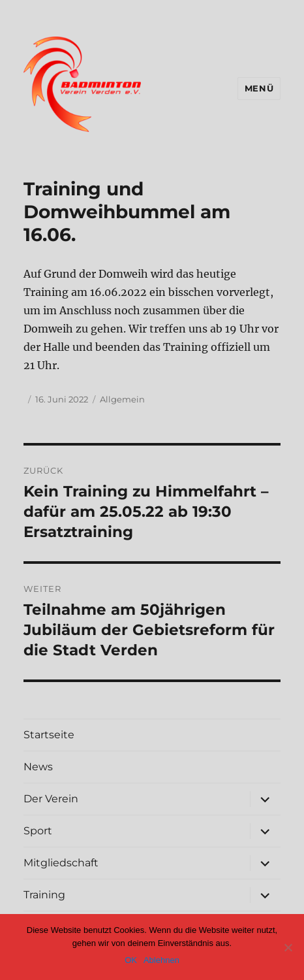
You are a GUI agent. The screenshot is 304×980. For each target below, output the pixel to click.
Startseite (49, 735)
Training (44, 895)
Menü (259, 88)
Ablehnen (161, 960)
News (38, 767)
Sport (38, 831)
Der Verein (51, 799)
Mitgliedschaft (61, 863)
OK (131, 960)
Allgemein (122, 399)
